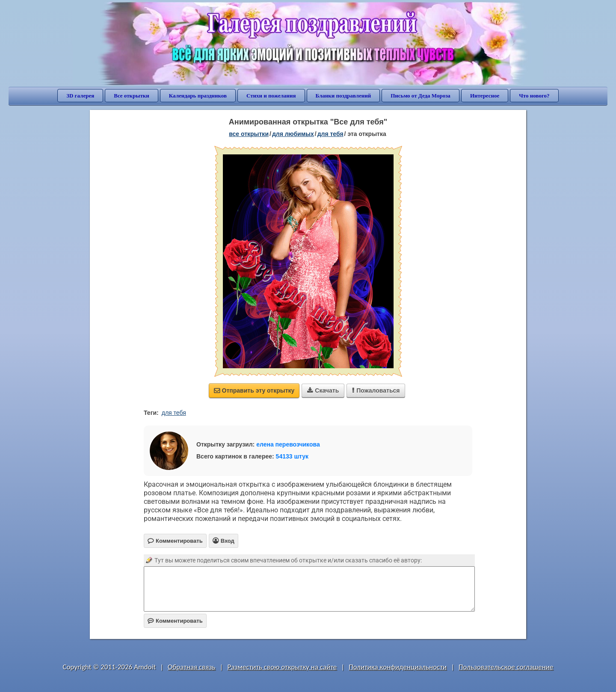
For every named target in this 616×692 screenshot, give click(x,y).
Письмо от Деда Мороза (421, 96)
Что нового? (534, 96)
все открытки (249, 134)
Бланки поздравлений (344, 96)
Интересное (485, 96)
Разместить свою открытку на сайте (282, 667)
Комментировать (175, 621)
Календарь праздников (198, 96)
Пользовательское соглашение (506, 667)
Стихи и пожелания (271, 96)
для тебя (330, 134)
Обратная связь (192, 667)
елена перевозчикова (288, 444)
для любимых (293, 134)
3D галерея (80, 96)
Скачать (323, 390)
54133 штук (292, 456)
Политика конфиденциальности (398, 667)
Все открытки (132, 96)
